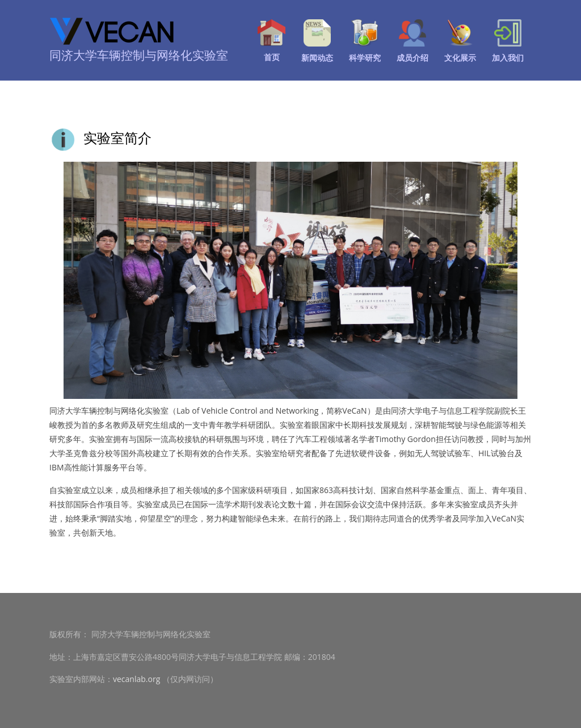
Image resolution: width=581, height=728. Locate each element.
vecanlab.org (136, 679)
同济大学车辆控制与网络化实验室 (139, 55)
